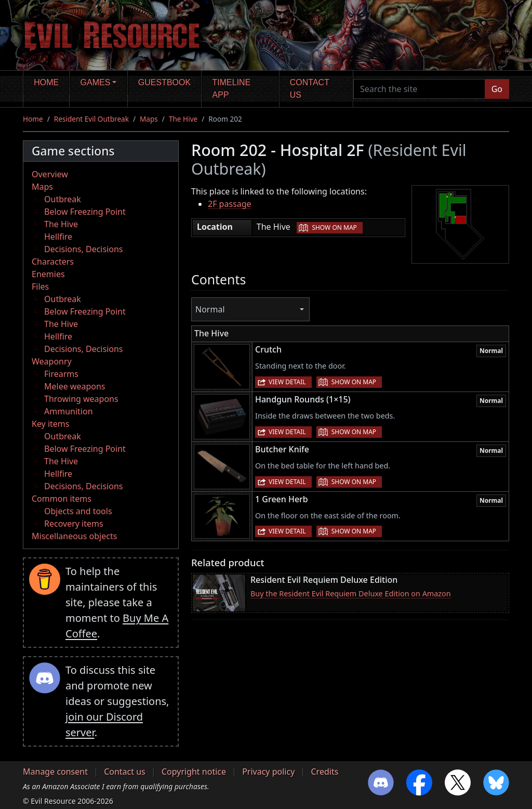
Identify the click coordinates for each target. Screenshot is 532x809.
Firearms (61, 374)
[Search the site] (419, 89)
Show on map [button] (334, 227)
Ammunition (69, 411)
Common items (62, 499)
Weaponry (52, 361)
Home (46, 82)
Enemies (48, 274)
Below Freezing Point (85, 212)
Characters (53, 262)
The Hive (183, 119)
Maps (149, 119)
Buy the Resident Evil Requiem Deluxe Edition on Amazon (351, 593)
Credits (324, 772)
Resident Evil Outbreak (91, 119)
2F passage (230, 204)
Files (40, 286)
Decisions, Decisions (84, 249)
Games (96, 82)
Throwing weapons (81, 399)
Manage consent (55, 772)
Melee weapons (75, 386)
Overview (50, 174)
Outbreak (63, 199)
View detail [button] (287, 382)
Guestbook (164, 82)
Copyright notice (194, 772)
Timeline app (232, 89)
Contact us (310, 89)
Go (497, 89)
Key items (50, 424)
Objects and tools (78, 511)
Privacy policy (268, 772)
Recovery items (74, 524)
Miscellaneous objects (74, 536)
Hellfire (58, 237)
